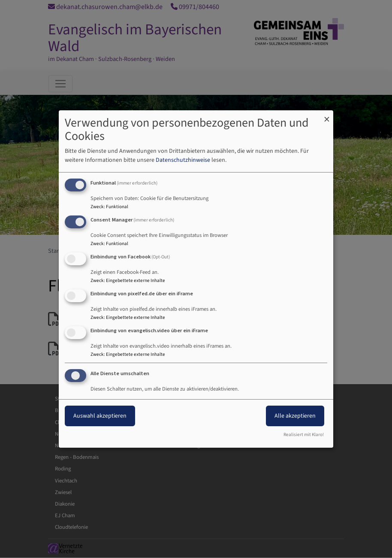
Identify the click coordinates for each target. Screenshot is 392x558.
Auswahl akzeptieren (100, 416)
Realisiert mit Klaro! (304, 435)
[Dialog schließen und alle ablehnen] (327, 116)
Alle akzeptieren (295, 416)
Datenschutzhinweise (183, 160)
